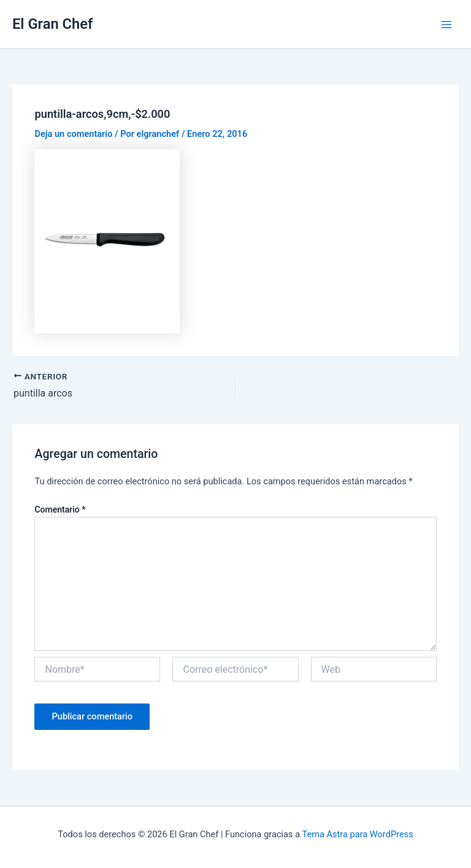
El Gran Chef (52, 24)
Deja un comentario (73, 134)
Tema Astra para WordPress (357, 834)
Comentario (60, 510)
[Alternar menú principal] (446, 24)
